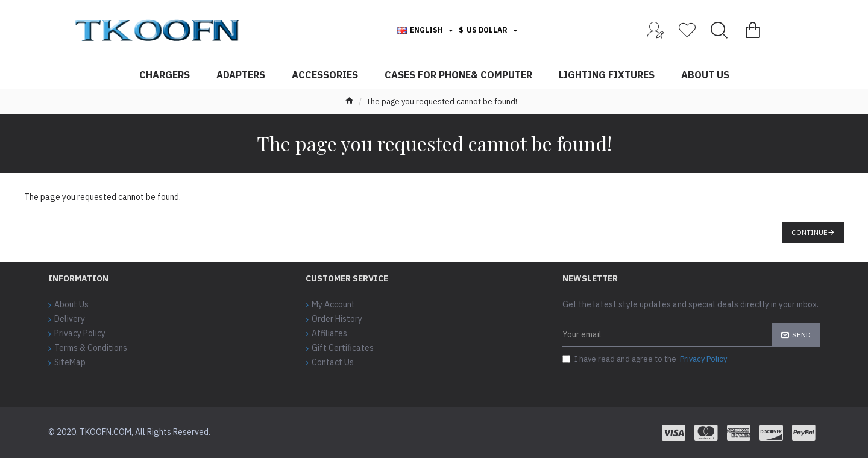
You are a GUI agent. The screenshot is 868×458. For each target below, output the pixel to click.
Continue (810, 232)
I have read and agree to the (646, 359)
